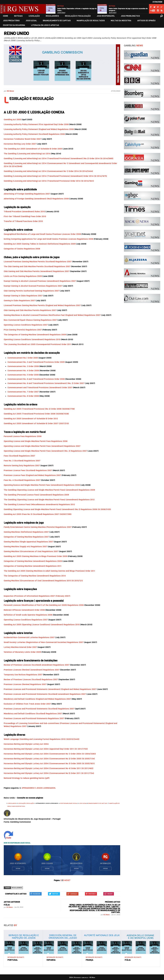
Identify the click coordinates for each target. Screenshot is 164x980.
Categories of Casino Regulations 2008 (22, 249)
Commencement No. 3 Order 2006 (23, 366)
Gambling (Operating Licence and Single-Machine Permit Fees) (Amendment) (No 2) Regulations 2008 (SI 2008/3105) (57, 509)
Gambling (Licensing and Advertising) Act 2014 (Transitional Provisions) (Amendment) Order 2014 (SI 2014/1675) (55, 176)
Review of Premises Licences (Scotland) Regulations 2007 (31, 679)
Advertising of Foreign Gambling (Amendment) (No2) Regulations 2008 (36, 199)
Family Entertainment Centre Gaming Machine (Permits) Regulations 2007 (38, 527)
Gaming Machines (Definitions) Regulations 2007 (26, 532)
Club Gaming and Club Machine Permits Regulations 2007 (30, 310)
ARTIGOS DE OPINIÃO (146, 21)
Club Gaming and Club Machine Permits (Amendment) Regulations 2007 (37, 271)
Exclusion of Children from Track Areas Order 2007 (27, 704)
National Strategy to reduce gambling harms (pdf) (27, 778)
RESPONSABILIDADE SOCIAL (69, 803)
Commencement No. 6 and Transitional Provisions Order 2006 (36, 379)
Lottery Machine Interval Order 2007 (20, 647)
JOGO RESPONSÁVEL (106, 16)
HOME (6, 16)
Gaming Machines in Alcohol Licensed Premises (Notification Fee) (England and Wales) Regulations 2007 (52, 315)
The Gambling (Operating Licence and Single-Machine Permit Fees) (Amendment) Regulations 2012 (49, 500)
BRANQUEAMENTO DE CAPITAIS (57, 21)
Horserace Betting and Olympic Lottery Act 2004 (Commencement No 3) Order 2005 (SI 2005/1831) (49, 763)
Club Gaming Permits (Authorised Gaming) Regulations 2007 (31, 291)
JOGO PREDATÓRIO (11, 21)
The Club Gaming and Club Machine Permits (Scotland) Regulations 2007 (37, 266)
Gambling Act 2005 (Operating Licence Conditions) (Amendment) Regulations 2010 (42, 625)
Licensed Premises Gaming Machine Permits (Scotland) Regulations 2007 (38, 262)
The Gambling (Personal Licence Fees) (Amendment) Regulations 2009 (36, 495)
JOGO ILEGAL (31, 21)
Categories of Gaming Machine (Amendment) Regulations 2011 (33, 566)
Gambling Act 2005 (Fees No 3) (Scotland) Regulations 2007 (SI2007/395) (38, 514)
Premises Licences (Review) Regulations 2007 (25, 684)
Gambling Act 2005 (12, 120)
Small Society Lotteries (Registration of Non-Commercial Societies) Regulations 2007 (44, 642)
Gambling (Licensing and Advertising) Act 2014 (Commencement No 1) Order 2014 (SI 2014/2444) (48, 171)
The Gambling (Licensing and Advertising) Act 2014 (27, 154)
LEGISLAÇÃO (34, 16)
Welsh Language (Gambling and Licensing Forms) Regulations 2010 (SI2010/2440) (42, 739)
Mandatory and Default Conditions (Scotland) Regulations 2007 (33, 714)
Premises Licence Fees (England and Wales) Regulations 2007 (32, 475)
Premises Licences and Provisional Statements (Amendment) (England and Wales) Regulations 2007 (50, 689)
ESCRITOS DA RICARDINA (14, 25)
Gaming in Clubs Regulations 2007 (19, 301)
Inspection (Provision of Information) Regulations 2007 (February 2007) (37, 596)
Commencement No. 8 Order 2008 (23, 396)
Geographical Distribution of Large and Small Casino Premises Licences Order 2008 (42, 234)
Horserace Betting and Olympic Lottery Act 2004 (26, 744)
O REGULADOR (12, 803)
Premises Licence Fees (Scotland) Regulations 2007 (28, 470)
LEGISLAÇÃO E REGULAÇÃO (26, 803)
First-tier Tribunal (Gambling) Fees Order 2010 (25, 216)
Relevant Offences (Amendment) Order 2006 (24, 610)
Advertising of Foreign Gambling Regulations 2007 (27, 194)
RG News (10, 91)
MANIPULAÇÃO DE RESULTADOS (91, 21)
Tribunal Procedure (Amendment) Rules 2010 (24, 212)
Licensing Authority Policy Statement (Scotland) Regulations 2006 (34, 134)
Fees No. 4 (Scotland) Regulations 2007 (22, 480)
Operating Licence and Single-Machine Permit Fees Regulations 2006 (36, 441)
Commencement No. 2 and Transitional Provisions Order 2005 (36, 362)
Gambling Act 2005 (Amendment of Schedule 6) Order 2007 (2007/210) (36, 423)
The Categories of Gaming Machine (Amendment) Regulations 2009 (35, 335)
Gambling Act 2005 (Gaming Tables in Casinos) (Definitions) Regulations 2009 (40, 244)
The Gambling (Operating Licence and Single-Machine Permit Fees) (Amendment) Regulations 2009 (49, 490)
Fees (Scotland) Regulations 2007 (19, 456)
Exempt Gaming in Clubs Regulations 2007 (23, 296)
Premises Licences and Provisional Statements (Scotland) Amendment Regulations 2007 (45, 694)
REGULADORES (52, 16)
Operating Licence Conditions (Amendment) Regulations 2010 (32, 339)
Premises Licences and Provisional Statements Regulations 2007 (34, 718)
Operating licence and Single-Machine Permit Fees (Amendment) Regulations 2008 (42, 485)
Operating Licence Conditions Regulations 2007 (26, 325)
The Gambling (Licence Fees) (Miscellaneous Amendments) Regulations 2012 (39, 504)
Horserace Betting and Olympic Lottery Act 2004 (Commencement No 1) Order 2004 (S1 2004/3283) (50, 754)
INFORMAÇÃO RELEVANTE (16, 957)
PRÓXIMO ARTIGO (113, 902)
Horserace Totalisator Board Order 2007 (22, 139)
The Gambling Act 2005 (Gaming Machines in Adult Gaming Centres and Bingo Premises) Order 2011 (49, 571)
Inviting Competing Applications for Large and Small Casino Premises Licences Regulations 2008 (48, 239)
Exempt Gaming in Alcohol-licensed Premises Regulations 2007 (33, 286)
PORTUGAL (13, 960)
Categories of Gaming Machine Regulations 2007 (26, 537)
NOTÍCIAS (61, 6)
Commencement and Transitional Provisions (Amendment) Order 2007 (40, 388)
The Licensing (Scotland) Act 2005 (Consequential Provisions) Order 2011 (37, 344)
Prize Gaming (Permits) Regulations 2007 (23, 330)
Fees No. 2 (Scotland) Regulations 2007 (22, 461)
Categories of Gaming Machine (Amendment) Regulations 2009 (33, 561)
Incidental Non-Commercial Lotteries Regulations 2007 (29, 637)
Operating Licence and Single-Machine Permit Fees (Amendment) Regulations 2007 (42, 446)
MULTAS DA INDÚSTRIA (121, 21)
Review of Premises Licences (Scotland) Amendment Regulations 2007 (37, 665)
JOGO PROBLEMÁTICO (130, 16)
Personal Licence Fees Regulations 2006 (23, 436)
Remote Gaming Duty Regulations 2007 (22, 466)
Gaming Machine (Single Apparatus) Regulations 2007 (28, 542)
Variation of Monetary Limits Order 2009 (22, 652)
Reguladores (17, 888)
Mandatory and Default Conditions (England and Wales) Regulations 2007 (37, 699)
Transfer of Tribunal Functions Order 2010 (23, 221)
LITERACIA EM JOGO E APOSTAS (45, 25)
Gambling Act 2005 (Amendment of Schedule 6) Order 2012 (31, 419)
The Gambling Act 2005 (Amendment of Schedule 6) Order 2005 (33, 149)
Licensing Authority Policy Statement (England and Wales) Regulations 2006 (39, 129)
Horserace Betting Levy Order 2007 (20, 144)
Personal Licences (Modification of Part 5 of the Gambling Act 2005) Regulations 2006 (44, 605)
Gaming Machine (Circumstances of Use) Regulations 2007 (31, 551)
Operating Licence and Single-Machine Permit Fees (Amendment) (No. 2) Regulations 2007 (45, 451)
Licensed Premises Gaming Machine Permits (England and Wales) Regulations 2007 (42, 305)
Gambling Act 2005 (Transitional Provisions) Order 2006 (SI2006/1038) (36, 414)
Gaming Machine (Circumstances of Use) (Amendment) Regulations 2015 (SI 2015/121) (43, 581)
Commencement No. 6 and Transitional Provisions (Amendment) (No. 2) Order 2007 (46, 383)
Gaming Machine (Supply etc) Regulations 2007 (25, 547)
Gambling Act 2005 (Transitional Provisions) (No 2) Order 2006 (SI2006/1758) (39, 409)
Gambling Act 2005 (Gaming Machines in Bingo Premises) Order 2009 (36, 556)
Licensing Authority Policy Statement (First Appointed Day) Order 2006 (36, 124)
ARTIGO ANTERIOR (12, 902)
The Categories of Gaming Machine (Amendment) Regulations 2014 (35, 576)
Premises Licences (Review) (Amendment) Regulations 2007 (32, 670)
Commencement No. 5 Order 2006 (23, 375)
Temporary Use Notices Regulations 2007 (23, 675)
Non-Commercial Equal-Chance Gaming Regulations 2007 (30, 320)
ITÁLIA (7, 905)
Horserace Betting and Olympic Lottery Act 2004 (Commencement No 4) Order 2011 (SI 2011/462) (49, 768)
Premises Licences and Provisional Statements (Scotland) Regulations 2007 (39, 709)
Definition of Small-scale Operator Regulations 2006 (28, 615)
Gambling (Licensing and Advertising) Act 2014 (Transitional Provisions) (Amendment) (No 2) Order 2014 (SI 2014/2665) (59, 158)
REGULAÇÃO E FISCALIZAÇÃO (78, 16)
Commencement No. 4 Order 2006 (23, 371)
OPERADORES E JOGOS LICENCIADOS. (39, 788)
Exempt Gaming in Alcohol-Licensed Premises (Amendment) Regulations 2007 (40, 281)
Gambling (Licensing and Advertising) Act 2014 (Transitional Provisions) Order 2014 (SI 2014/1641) (49, 181)
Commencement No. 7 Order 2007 (23, 392)
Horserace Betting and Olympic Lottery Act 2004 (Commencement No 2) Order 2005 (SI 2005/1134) (49, 759)
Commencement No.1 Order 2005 (23, 358)
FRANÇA (89, 960)
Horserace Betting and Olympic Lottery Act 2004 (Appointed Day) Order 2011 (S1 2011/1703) (46, 749)
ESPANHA (51, 960)
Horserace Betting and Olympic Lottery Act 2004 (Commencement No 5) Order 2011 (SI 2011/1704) (49, 773)
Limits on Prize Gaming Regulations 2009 (23, 276)
